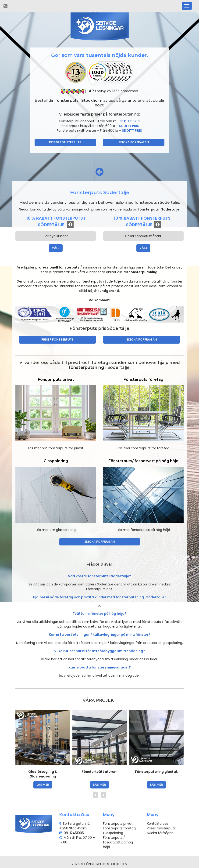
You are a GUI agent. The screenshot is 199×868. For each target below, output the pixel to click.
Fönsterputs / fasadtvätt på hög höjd (118, 842)
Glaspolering (113, 833)
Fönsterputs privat (118, 824)
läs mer (43, 785)
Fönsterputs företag (119, 828)
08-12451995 (74, 833)
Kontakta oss (157, 824)
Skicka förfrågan (134, 142)
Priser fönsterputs (65, 142)
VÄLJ (56, 248)
